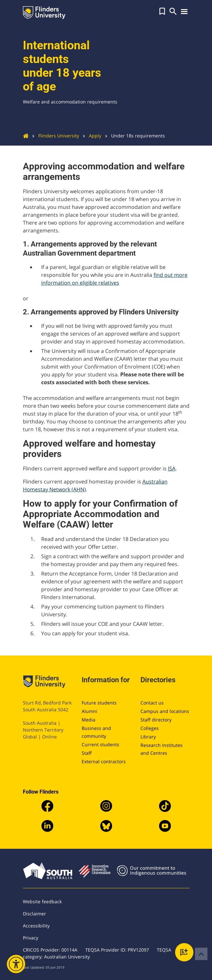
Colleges (150, 728)
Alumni (90, 711)
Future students (99, 703)
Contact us (152, 703)
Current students (100, 744)
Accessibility (36, 926)
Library (148, 737)
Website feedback (42, 901)
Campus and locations (165, 711)
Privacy (31, 938)
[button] (162, 11)
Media (89, 720)
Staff (87, 753)
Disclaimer (34, 914)
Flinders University (54, 136)
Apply (90, 136)
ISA (172, 468)
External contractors (104, 761)
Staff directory (156, 720)
